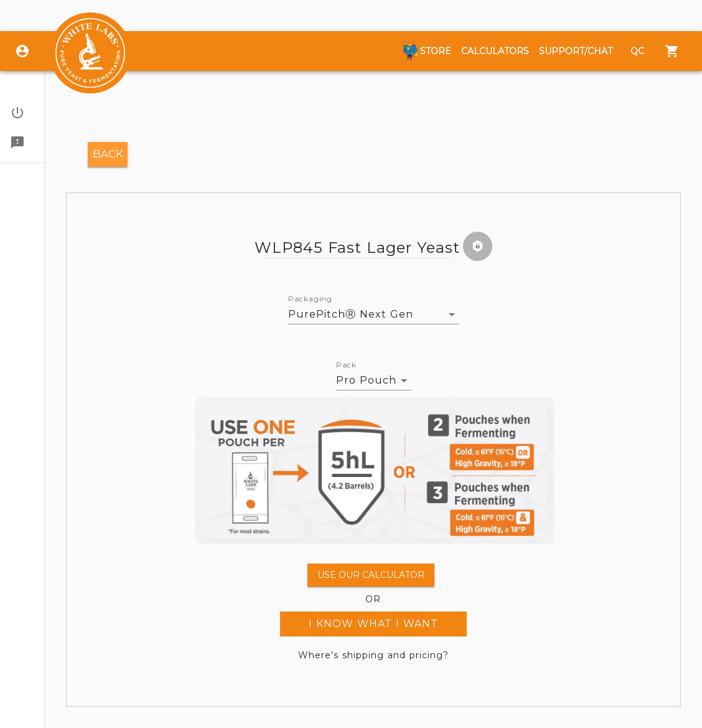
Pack (346, 365)
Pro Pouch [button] (366, 380)
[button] (22, 113)
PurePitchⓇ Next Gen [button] (351, 314)
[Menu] (672, 51)
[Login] (22, 51)
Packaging (310, 299)
